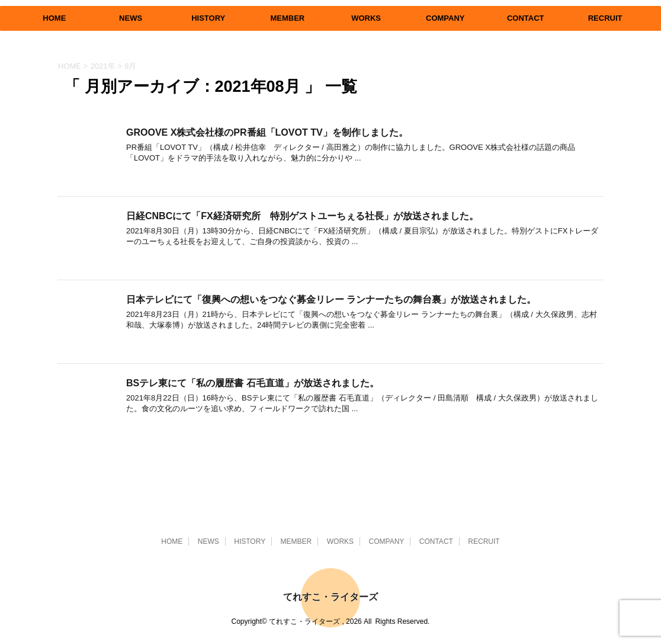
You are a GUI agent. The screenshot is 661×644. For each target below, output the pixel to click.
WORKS (366, 18)
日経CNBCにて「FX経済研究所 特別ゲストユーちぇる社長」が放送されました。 (302, 216)
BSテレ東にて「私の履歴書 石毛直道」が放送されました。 (253, 383)
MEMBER (287, 18)
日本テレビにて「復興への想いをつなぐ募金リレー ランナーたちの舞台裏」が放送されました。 (331, 299)
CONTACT (526, 18)
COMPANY (445, 18)
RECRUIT (605, 18)
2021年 (103, 66)
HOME (54, 18)
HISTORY (208, 18)
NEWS (131, 18)
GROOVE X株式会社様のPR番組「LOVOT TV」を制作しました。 (267, 132)
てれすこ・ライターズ (330, 597)
